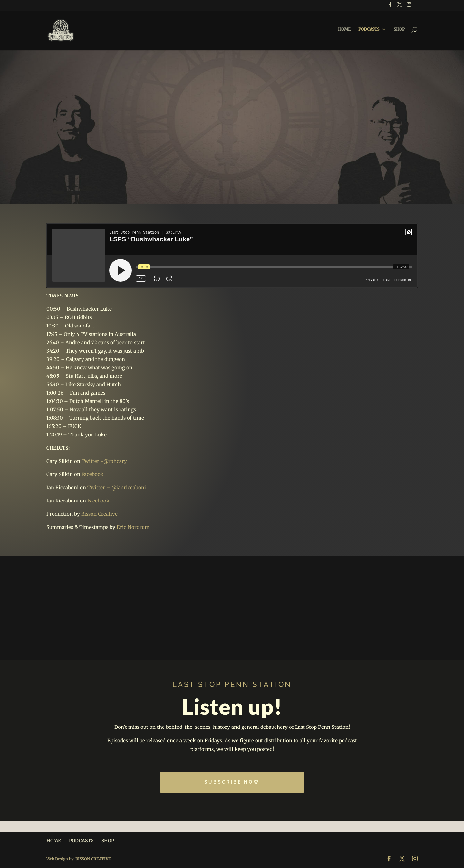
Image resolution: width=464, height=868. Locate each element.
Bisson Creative (99, 514)
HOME (344, 31)
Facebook (93, 474)
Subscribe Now (232, 782)
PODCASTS (369, 31)
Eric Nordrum (133, 527)
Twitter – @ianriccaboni (117, 488)
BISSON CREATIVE (93, 859)
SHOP (399, 31)
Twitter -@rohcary (104, 461)
